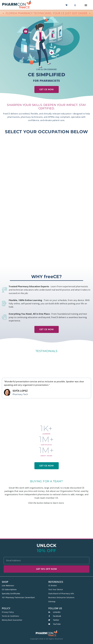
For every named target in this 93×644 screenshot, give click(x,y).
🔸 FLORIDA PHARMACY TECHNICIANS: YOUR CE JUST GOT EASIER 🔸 (47, 13)
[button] (86, 5)
